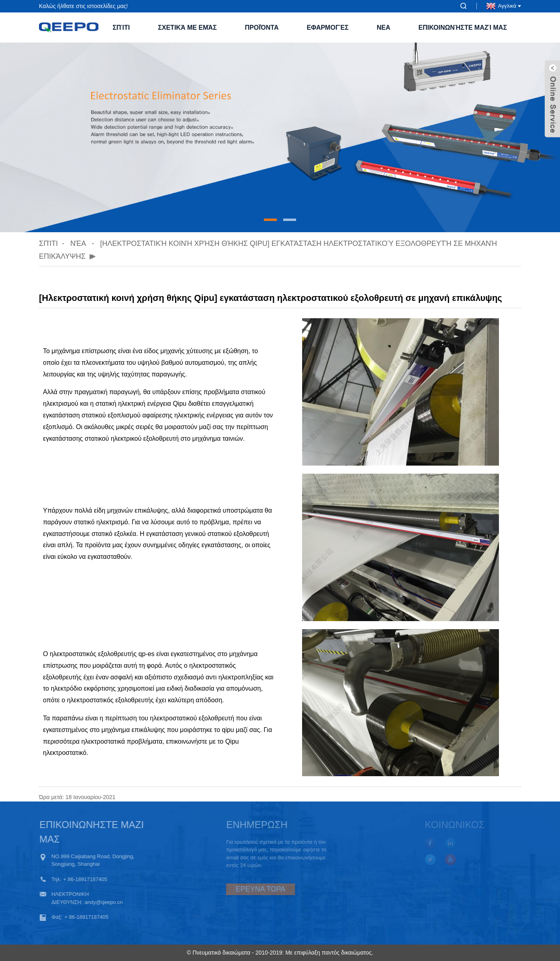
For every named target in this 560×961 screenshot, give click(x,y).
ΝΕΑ (384, 28)
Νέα (78, 243)
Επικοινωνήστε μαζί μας (463, 28)
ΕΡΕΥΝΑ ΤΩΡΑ (243, 889)
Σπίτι (121, 28)
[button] (270, 220)
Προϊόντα (262, 28)
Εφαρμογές (328, 28)
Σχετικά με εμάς (187, 28)
